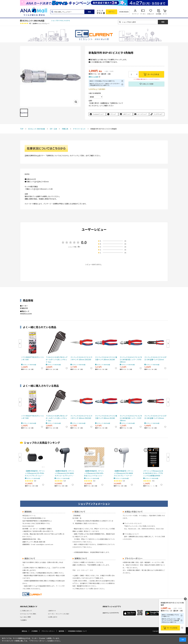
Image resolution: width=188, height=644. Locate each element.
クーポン (143, 14)
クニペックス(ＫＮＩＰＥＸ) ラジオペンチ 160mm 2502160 (81, 358)
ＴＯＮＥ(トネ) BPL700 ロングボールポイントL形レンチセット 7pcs (57, 359)
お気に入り (151, 14)
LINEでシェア (127, 114)
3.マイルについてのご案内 (28, 614)
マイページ (135, 14)
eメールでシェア (142, 114)
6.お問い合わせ (53, 617)
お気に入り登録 (148, 84)
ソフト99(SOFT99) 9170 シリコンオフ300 (32, 358)
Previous (20, 343)
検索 (89, 12)
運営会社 (24, 631)
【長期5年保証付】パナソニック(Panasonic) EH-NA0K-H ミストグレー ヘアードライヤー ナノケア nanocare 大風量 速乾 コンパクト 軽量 (124, 473)
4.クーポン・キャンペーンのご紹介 (59, 614)
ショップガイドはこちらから (61, 20)
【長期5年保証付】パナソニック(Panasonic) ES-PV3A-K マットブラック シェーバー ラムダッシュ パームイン (35, 473)
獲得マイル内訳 (93, 77)
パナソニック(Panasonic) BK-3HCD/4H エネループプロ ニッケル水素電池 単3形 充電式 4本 (153, 473)
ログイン (112, 12)
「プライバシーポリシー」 (38, 641)
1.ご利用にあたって (26, 611)
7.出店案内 (23, 620)
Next (168, 343)
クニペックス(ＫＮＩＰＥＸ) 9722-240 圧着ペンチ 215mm (155, 358)
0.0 (84, 242)
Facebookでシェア (98, 114)
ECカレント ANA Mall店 (33, 21)
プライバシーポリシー (48, 631)
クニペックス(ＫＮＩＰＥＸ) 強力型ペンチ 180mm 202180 (106, 358)
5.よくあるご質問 (25, 617)
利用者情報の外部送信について (77, 631)
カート (165, 14)
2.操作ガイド (52, 611)
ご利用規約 (34, 631)
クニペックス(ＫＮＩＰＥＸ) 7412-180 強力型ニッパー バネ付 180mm (131, 359)
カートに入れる (172, 628)
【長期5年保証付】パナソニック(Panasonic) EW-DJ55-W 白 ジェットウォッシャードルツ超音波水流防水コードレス (94, 473)
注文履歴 (158, 14)
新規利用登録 (124, 12)
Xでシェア (113, 114)
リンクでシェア (158, 114)
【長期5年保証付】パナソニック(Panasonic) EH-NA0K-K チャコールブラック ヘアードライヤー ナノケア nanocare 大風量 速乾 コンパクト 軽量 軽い (64, 473)
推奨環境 (61, 631)
